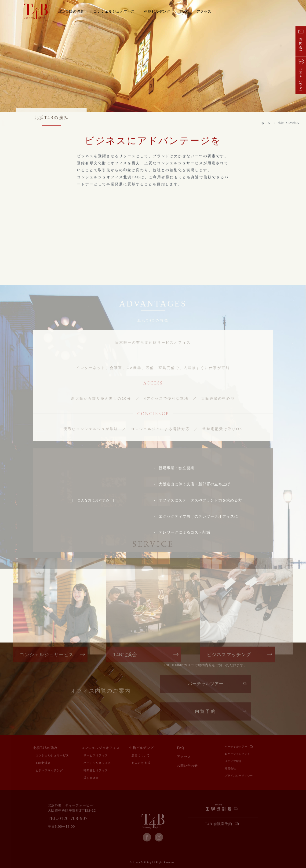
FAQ (183, 11)
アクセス (204, 11)
